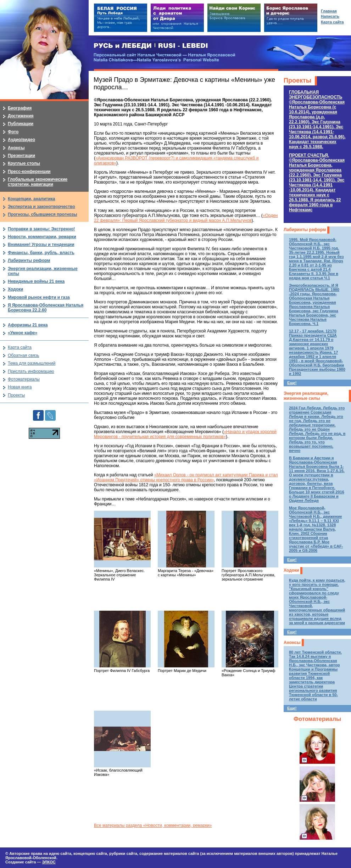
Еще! (292, 383)
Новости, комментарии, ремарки (42, 237)
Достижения (21, 116)
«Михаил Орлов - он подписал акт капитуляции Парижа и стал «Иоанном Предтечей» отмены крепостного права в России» (186, 477)
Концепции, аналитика (32, 199)
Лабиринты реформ (305, 230)
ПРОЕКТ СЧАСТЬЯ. (317, 183)
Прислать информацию (31, 371)
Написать (330, 16)
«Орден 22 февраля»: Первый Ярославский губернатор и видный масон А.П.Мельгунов (186, 218)
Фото (13, 132)
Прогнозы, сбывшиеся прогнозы (43, 214)
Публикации (21, 124)
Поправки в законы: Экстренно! (41, 229)
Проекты (297, 80)
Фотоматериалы (317, 719)
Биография (20, 108)
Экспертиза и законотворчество (41, 207)
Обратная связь (23, 355)
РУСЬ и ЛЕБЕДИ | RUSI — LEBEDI (151, 46)
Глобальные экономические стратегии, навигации (38, 182)
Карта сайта (20, 347)
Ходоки (291, 570)
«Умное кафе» (23, 333)
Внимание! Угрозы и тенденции (41, 245)
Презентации (21, 156)
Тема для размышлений (32, 363)
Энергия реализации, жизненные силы (306, 396)
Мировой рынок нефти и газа (39, 297)
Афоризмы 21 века (28, 325)
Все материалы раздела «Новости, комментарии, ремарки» (153, 825)
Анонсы (292, 643)
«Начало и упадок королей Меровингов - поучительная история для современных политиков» (185, 434)
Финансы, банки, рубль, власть (41, 253)
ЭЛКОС (49, 862)
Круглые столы (24, 163)
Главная (329, 11)
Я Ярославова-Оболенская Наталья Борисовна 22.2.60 (46, 308)
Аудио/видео (21, 140)
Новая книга (20, 387)
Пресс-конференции (29, 172)
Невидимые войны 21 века (36, 281)
